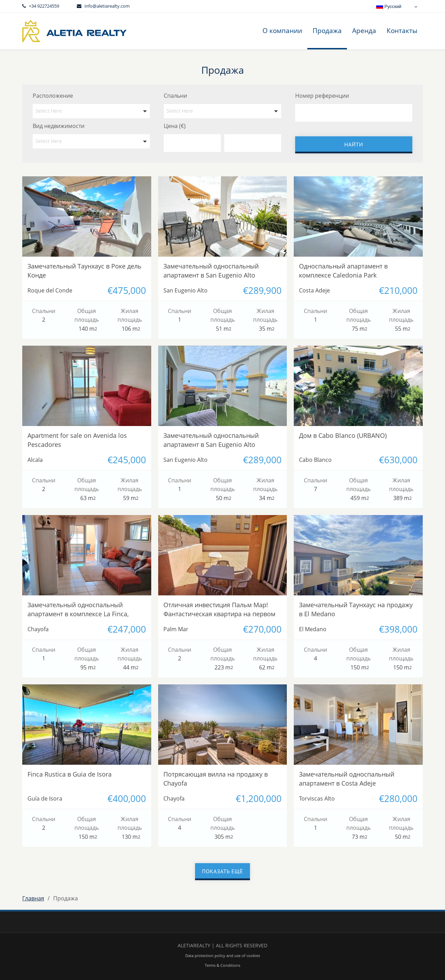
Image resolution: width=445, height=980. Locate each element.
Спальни (175, 96)
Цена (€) (175, 126)
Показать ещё (222, 871)
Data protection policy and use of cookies (223, 955)
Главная (33, 898)
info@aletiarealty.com (107, 6)
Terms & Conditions (222, 965)
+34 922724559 (44, 6)
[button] (91, 111)
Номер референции (322, 96)
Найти (354, 144)
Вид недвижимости (59, 126)
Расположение (53, 96)
